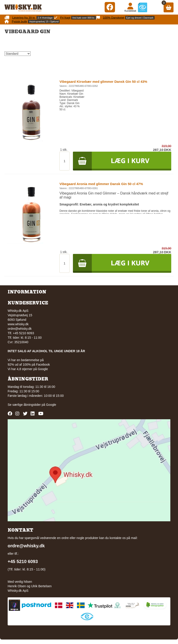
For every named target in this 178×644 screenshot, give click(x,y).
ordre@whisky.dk (20, 329)
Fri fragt (65, 18)
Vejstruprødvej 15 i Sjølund (44, 22)
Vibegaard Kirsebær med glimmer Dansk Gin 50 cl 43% (103, 82)
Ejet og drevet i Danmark (140, 18)
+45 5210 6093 (23, 561)
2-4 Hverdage (45, 18)
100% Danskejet (114, 18)
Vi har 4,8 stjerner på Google (28, 369)
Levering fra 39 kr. (24, 18)
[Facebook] (110, 7)
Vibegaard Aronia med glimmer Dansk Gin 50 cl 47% (101, 184)
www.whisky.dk (18, 324)
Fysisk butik (19, 21)
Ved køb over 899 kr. (84, 18)
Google (51, 405)
